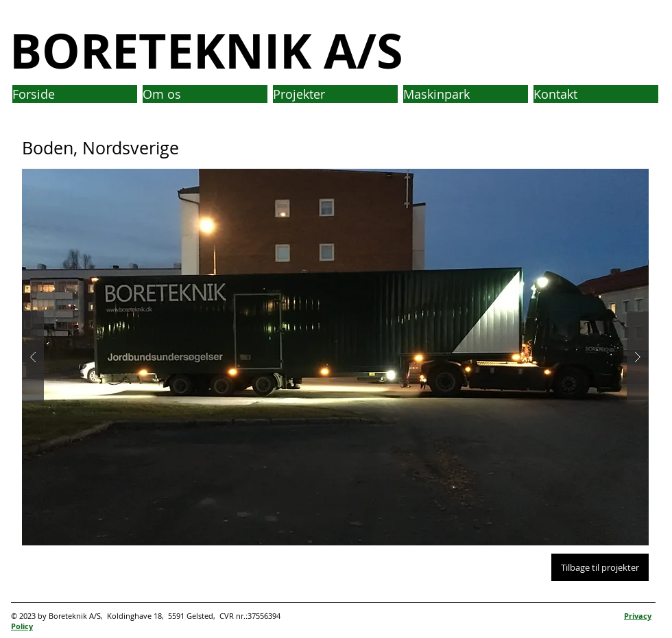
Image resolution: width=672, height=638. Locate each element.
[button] (335, 357)
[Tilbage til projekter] (600, 567)
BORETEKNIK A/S (206, 50)
